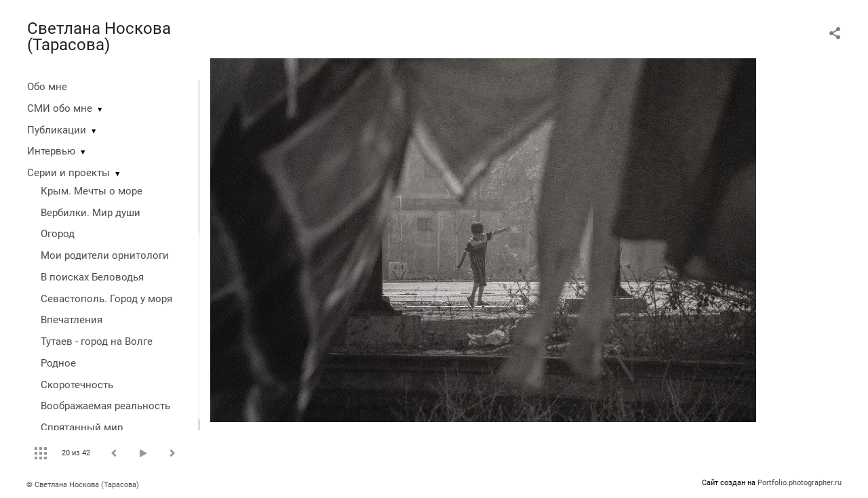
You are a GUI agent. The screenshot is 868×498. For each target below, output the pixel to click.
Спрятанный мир (82, 428)
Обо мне (47, 87)
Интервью (51, 151)
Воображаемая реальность (105, 406)
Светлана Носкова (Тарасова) (99, 37)
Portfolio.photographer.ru (800, 483)
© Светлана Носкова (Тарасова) (83, 485)
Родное (58, 363)
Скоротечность (77, 385)
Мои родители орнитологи (105, 255)
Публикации (57, 130)
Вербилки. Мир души (91, 213)
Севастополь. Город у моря (106, 299)
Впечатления (72, 320)
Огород (58, 234)
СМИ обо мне (60, 108)
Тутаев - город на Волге (97, 341)
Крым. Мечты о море (92, 191)
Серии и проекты (68, 173)
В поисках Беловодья (92, 277)
